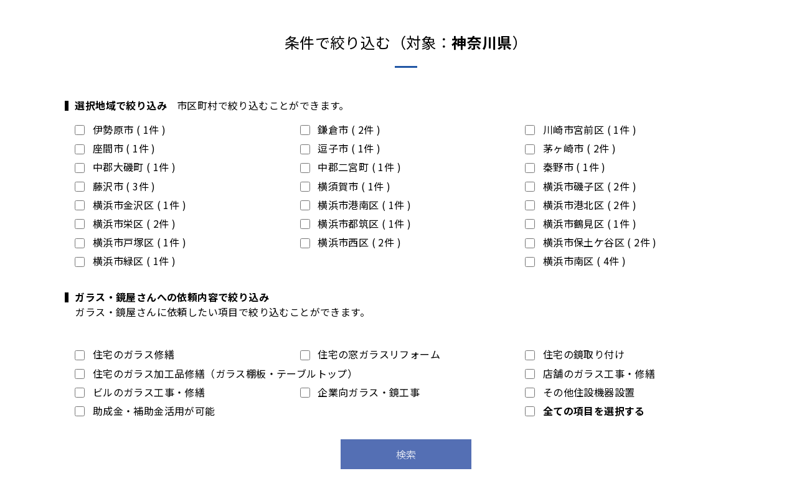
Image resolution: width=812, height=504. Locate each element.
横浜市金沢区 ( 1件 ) (130, 205)
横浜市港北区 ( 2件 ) (581, 205)
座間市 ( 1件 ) (115, 148)
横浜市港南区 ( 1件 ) (356, 205)
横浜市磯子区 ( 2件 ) (581, 186)
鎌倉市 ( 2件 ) (340, 129)
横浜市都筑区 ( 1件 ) (356, 223)
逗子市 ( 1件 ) (340, 148)
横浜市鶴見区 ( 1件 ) (581, 223)
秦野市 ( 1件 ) (565, 167)
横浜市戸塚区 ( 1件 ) (130, 242)
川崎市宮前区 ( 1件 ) (581, 129)
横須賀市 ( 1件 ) (346, 186)
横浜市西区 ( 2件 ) (351, 242)
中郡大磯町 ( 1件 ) (125, 167)
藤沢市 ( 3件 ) (115, 186)
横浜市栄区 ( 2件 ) (125, 223)
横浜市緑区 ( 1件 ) (125, 261)
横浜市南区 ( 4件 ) (575, 261)
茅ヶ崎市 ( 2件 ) (570, 148)
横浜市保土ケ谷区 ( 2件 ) (591, 242)
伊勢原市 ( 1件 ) (120, 129)
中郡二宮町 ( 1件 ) (351, 167)
